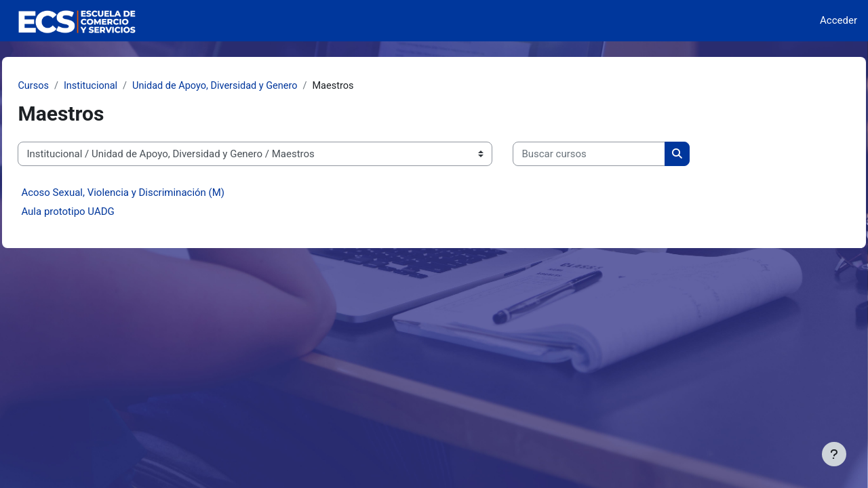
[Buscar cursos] (619, 155)
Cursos (64, 86)
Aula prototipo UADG (98, 212)
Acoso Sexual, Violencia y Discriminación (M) (153, 193)
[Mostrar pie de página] (834, 454)
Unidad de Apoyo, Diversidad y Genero (252, 86)
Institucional (123, 86)
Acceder (839, 20)
